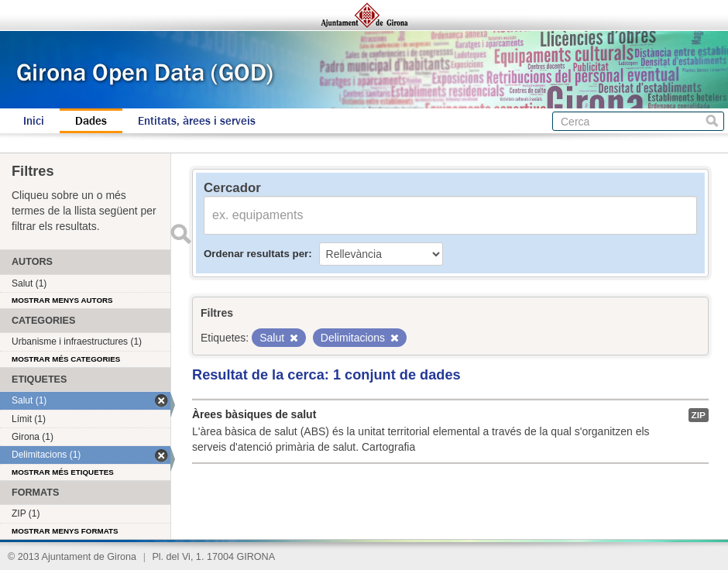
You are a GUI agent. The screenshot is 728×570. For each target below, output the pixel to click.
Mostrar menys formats (65, 531)
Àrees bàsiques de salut (254, 414)
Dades (91, 121)
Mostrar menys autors (62, 300)
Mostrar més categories (66, 359)
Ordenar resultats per (256, 254)
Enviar (180, 234)
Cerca (712, 121)
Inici (34, 121)
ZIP (699, 415)
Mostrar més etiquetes (63, 472)
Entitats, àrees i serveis (197, 121)
